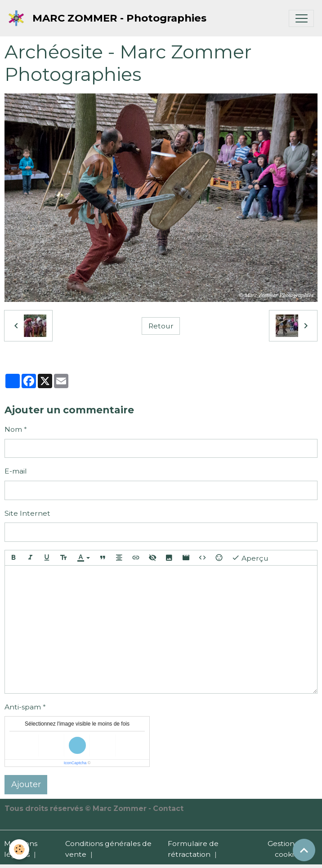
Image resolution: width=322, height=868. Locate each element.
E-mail (16, 471)
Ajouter (26, 784)
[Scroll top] (304, 850)
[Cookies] (19, 849)
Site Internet (27, 513)
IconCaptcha (75, 763)
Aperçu (250, 558)
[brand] (109, 18)
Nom (13, 429)
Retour (161, 326)
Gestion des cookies (288, 849)
